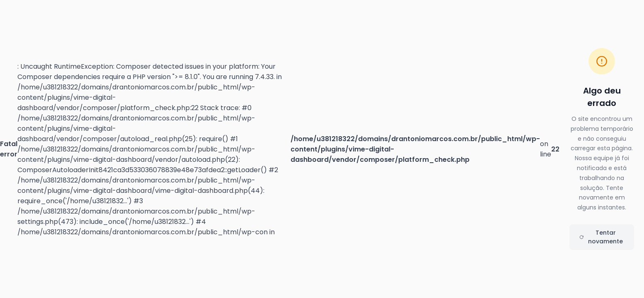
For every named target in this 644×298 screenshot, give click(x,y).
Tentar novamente (601, 237)
